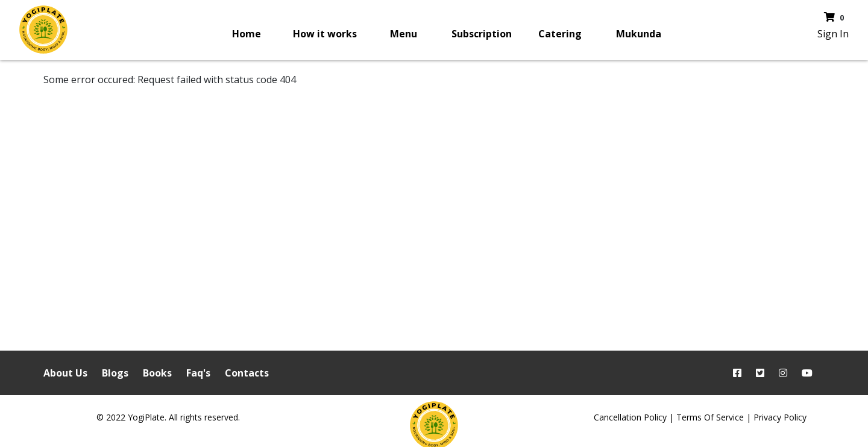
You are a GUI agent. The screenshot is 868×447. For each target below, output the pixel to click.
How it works (325, 34)
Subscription (482, 34)
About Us (65, 373)
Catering (560, 34)
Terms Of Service (710, 417)
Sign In (833, 34)
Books (157, 373)
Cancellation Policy (630, 417)
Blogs (115, 373)
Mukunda (639, 34)
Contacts (247, 373)
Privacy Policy (780, 417)
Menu (404, 34)
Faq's (198, 373)
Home (247, 34)
